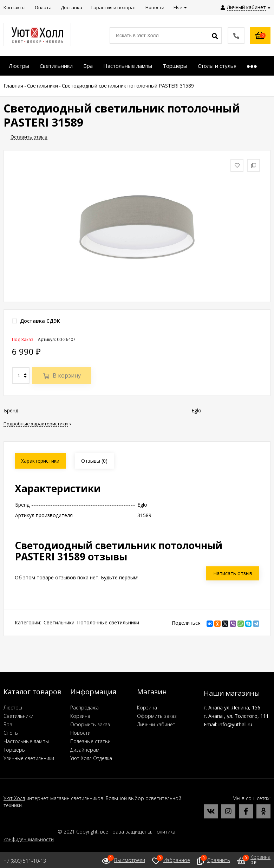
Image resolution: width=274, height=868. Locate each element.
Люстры (13, 708)
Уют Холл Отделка (91, 758)
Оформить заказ (90, 724)
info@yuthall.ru (235, 724)
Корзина (80, 716)
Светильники (59, 622)
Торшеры (15, 750)
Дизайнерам (85, 750)
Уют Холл (14, 798)
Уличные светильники (29, 758)
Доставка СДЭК (36, 321)
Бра (8, 724)
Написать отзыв (233, 573)
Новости (80, 733)
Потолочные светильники (108, 622)
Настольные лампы (26, 741)
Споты (11, 733)
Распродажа (84, 708)
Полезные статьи (90, 741)
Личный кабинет (156, 724)
